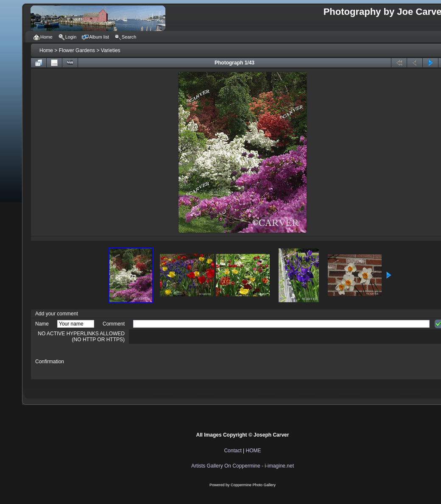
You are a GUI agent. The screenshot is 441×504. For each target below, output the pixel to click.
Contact (233, 451)
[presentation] (198, 362)
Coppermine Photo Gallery (253, 485)
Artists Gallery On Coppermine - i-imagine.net (243, 466)
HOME (254, 451)
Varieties (111, 50)
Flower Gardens (77, 50)
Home (46, 50)
